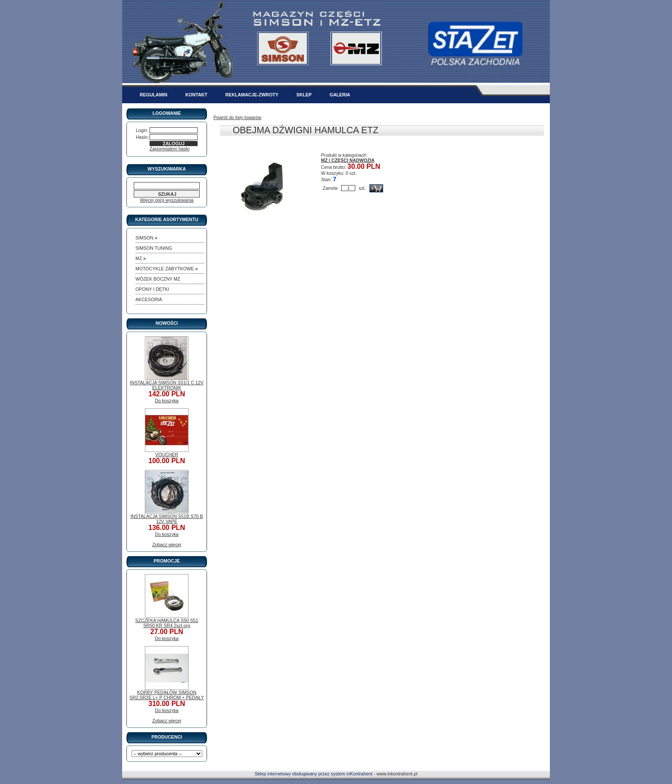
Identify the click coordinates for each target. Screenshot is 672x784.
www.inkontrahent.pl (397, 774)
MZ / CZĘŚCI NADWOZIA (348, 160)
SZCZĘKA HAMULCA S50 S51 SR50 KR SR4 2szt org (167, 623)
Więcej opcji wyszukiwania (167, 200)
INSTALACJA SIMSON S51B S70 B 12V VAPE (166, 519)
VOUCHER (166, 455)
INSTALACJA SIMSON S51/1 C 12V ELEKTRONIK (167, 385)
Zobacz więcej (167, 545)
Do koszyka (166, 401)
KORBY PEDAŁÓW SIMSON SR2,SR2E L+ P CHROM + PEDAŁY (167, 695)
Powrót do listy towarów (237, 117)
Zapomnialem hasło (169, 149)
